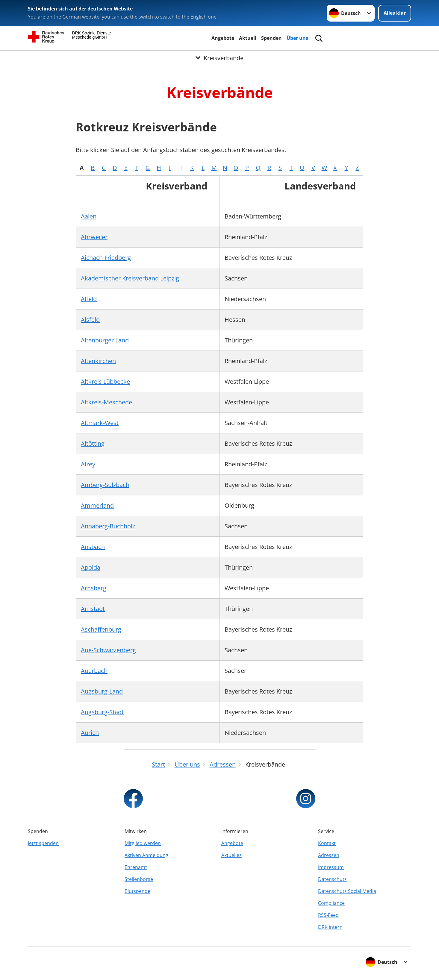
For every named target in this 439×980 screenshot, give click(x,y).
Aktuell (248, 38)
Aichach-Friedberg (106, 258)
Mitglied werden (143, 843)
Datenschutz (332, 879)
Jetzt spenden (43, 843)
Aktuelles (231, 855)
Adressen (329, 855)
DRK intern (330, 927)
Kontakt (327, 843)
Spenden (271, 38)
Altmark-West (100, 423)
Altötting (93, 443)
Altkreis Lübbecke (105, 381)
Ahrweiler (94, 237)
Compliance (331, 903)
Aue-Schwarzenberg (108, 650)
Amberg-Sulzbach (105, 485)
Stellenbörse (139, 879)
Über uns (297, 38)
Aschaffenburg (101, 629)
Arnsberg (94, 588)
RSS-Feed (328, 915)
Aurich (90, 733)
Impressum (331, 867)
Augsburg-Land (102, 691)
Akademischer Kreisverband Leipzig (130, 278)
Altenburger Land (105, 340)
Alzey (88, 464)
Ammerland (97, 505)
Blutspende (137, 891)
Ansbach (93, 547)
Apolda (91, 567)
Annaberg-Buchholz (108, 526)
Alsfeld (90, 320)
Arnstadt (93, 609)
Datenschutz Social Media (347, 891)
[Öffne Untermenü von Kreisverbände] (219, 58)
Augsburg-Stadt (102, 712)
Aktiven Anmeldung (146, 855)
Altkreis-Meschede (106, 402)
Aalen (89, 216)
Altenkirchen (98, 361)
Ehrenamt (136, 867)
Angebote (223, 38)
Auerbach (94, 671)
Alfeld (89, 299)
